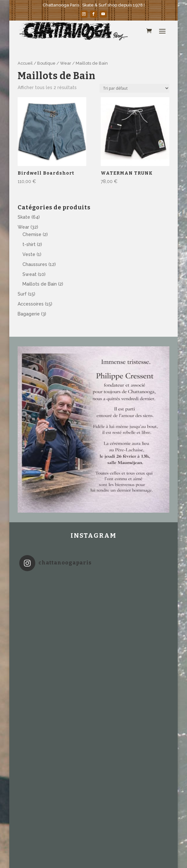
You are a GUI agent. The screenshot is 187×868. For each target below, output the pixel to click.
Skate (24, 217)
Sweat (30, 274)
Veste (29, 254)
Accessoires (31, 304)
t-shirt (29, 244)
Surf (22, 294)
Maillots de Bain (40, 284)
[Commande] (134, 88)
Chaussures (35, 264)
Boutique (46, 63)
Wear (66, 63)
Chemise (32, 234)
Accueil (25, 63)
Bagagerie (29, 314)
